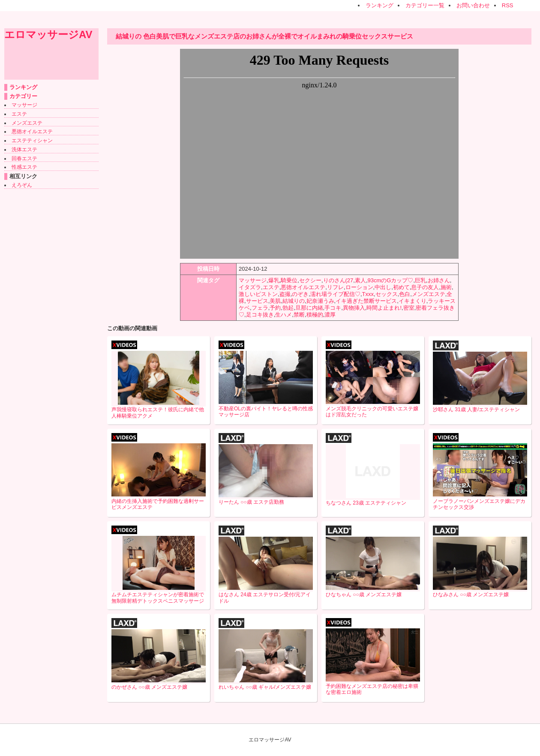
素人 (360, 280)
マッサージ (24, 105)
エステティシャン (32, 140)
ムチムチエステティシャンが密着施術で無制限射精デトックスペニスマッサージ (158, 598)
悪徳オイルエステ (32, 131)
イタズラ (250, 287)
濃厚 (330, 315)
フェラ (260, 308)
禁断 (299, 315)
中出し (383, 287)
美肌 (275, 301)
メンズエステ (27, 123)
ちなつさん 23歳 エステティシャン (366, 503)
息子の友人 (425, 287)
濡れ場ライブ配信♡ (335, 294)
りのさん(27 (338, 280)
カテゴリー (23, 96)
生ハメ (283, 315)
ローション (359, 287)
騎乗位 (289, 280)
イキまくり (412, 301)
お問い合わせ (473, 5)
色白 (405, 294)
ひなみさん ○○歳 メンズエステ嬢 (471, 595)
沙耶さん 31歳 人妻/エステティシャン (476, 409)
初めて (401, 287)
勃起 (288, 308)
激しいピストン (258, 294)
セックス (387, 294)
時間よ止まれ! (384, 308)
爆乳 (274, 280)
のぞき (300, 294)
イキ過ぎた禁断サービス (366, 301)
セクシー (310, 280)
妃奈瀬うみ (320, 301)
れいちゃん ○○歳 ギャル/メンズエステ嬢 (265, 687)
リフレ (335, 287)
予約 (275, 308)
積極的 (315, 315)
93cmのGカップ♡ (391, 280)
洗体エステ (24, 149)
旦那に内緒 (309, 308)
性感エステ (24, 167)
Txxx (368, 294)
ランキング (379, 5)
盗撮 (285, 294)
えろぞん (22, 185)
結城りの (294, 301)
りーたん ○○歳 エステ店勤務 (251, 502)
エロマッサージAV (48, 34)
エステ (19, 114)
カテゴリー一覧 (425, 5)
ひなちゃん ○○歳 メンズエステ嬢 (364, 595)
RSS (508, 5)
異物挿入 (354, 308)
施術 (446, 287)
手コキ (333, 308)
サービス (257, 301)
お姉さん (439, 280)
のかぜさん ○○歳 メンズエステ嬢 (149, 687)
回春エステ (24, 158)
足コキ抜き (260, 315)
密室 (409, 308)
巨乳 (420, 280)
